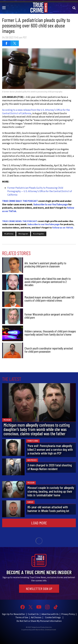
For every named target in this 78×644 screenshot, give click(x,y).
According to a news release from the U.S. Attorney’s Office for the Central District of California (36, 112)
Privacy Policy (68, 614)
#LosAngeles (39, 234)
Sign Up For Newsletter (14, 614)
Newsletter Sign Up (39, 589)
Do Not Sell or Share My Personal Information (39, 621)
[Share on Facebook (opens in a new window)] (6, 43)
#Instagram (23, 234)
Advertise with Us (50, 614)
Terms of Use (22, 617)
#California (9, 234)
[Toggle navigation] (4, 7)
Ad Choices (36, 617)
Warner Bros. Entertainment (46, 630)
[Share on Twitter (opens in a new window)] (15, 43)
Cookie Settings (53, 617)
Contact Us (33, 614)
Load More (39, 523)
